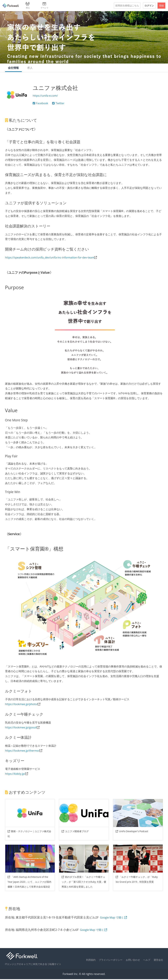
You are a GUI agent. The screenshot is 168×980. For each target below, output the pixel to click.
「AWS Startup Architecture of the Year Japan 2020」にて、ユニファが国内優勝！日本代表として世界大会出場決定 (29, 883)
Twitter (58, 104)
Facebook (40, 104)
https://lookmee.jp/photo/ (21, 705)
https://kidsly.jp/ (15, 775)
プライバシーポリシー (111, 961)
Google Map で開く (114, 918)
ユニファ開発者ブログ (75, 832)
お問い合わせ (133, 961)
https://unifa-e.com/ (45, 96)
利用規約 (91, 961)
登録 (161, 5)
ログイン (149, 5)
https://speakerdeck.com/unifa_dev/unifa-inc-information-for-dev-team (50, 258)
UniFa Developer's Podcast (132, 832)
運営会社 (158, 961)
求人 (31, 68)
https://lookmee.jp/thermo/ (22, 751)
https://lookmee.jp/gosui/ (21, 728)
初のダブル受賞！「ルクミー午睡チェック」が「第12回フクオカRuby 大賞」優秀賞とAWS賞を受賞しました (84, 883)
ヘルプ (147, 961)
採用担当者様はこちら (127, 5)
